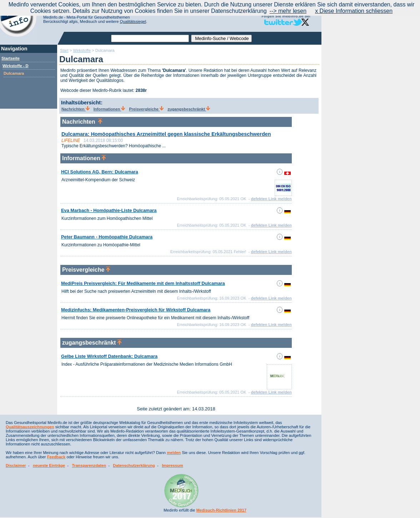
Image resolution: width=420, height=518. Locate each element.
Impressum (172, 465)
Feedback (56, 457)
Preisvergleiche (146, 109)
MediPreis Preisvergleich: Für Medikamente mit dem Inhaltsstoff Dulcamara (143, 283)
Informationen (109, 109)
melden (174, 453)
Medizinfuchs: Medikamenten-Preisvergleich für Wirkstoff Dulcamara (136, 310)
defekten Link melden (271, 199)
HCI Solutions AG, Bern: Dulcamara (100, 172)
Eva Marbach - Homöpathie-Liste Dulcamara (109, 210)
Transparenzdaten (89, 465)
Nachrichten (76, 109)
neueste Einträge (49, 465)
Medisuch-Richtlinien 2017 (221, 510)
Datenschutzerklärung (134, 465)
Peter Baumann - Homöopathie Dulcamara (107, 237)
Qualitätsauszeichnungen (30, 427)
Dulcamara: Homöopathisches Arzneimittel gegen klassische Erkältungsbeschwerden (166, 134)
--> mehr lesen (288, 11)
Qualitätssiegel (133, 21)
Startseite (11, 58)
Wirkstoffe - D (16, 66)
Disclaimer (16, 465)
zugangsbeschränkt (189, 109)
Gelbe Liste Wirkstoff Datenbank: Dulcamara (109, 356)
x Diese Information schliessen (354, 11)
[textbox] (150, 38)
